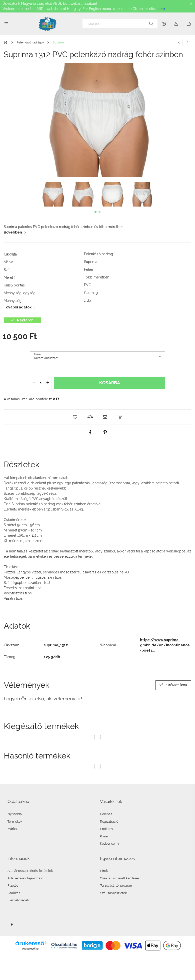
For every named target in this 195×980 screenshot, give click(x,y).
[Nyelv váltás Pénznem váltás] (164, 24)
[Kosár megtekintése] (189, 24)
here (161, 9)
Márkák (13, 829)
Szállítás (14, 893)
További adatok (18, 307)
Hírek (104, 871)
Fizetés (13, 885)
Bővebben (13, 232)
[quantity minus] (34, 383)
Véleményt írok (173, 685)
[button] (95, 212)
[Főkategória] (6, 42)
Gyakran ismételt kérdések (120, 878)
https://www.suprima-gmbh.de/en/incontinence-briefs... (165, 645)
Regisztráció (109, 822)
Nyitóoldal (15, 814)
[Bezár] (191, 4)
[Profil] (176, 24)
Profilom (106, 829)
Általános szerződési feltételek (30, 871)
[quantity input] (41, 383)
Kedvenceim (109, 844)
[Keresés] (120, 24)
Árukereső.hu (30, 949)
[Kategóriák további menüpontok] (6, 24)
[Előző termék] (179, 42)
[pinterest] (105, 432)
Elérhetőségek (18, 900)
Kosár (104, 836)
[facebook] (90, 432)
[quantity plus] (48, 383)
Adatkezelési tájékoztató (25, 878)
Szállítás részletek (113, 893)
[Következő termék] (187, 42)
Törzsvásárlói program (117, 885)
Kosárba (110, 383)
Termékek (15, 822)
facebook (12, 925)
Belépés (106, 814)
